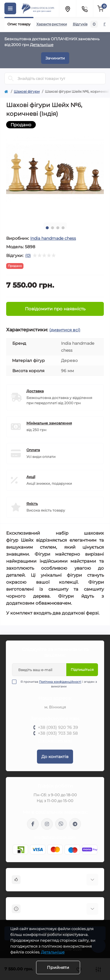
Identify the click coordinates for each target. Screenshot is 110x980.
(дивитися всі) (65, 330)
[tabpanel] (55, 170)
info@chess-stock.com (55, 837)
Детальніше (42, 45)
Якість (32, 504)
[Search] (11, 78)
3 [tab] (58, 228)
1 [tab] (47, 228)
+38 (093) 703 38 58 (58, 733)
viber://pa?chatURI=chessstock (61, 824)
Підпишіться (82, 670)
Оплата (33, 450)
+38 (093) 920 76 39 (58, 727)
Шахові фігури (27, 91)
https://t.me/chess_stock (75, 824)
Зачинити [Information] (55, 58)
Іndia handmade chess (53, 238)
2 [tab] (53, 228)
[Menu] (10, 8)
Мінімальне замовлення (49, 423)
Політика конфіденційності (60, 682)
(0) (28, 256)
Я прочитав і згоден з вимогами (58, 684)
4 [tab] (63, 228)
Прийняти (58, 967)
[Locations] (67, 8)
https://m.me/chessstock (33, 824)
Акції (31, 477)
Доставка (35, 391)
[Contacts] (84, 8)
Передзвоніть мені (55, 741)
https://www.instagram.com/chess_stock (47, 824)
